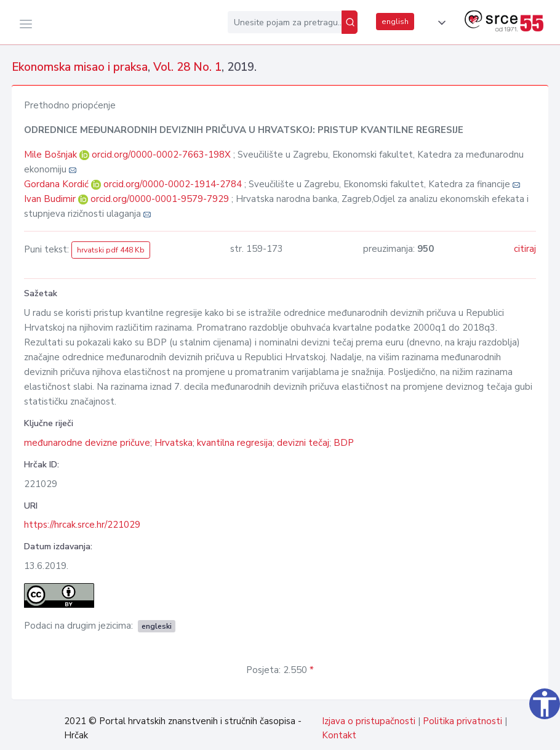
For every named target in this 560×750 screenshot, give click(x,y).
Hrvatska (174, 443)
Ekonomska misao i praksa (80, 67)
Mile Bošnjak (52, 155)
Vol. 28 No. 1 (187, 67)
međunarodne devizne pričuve (87, 443)
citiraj (525, 249)
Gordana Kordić (58, 184)
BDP (344, 443)
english (395, 22)
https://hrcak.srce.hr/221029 (82, 525)
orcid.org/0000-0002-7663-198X (161, 155)
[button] (439, 23)
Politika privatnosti (462, 721)
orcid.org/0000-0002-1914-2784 (173, 184)
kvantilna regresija (235, 443)
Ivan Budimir (51, 199)
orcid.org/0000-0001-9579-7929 (160, 199)
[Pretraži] (350, 22)
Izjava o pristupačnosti (369, 721)
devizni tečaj (303, 443)
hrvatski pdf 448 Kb (111, 250)
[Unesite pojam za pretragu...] (285, 22)
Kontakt (339, 735)
